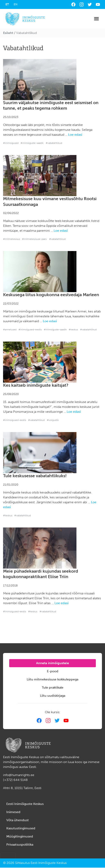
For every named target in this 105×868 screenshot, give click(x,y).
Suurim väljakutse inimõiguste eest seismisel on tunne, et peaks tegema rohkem (51, 106)
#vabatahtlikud (54, 143)
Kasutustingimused (21, 828)
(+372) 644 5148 (15, 780)
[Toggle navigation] (96, 19)
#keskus (73, 330)
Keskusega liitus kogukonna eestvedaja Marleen (51, 295)
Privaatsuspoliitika (20, 845)
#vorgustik (53, 420)
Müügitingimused (20, 836)
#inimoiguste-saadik (32, 143)
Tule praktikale (53, 687)
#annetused (10, 330)
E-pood (53, 671)
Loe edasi (75, 135)
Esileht (8, 33)
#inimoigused (11, 143)
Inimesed (13, 812)
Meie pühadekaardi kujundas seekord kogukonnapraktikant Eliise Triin (41, 574)
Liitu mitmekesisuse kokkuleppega (52, 679)
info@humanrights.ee (19, 775)
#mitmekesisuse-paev (34, 239)
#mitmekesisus (12, 239)
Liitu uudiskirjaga (53, 696)
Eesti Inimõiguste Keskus (25, 804)
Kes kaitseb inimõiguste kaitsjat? (36, 385)
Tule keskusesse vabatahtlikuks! (35, 476)
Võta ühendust (18, 820)
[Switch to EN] (16, 4)
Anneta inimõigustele (52, 663)
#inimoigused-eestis (30, 330)
